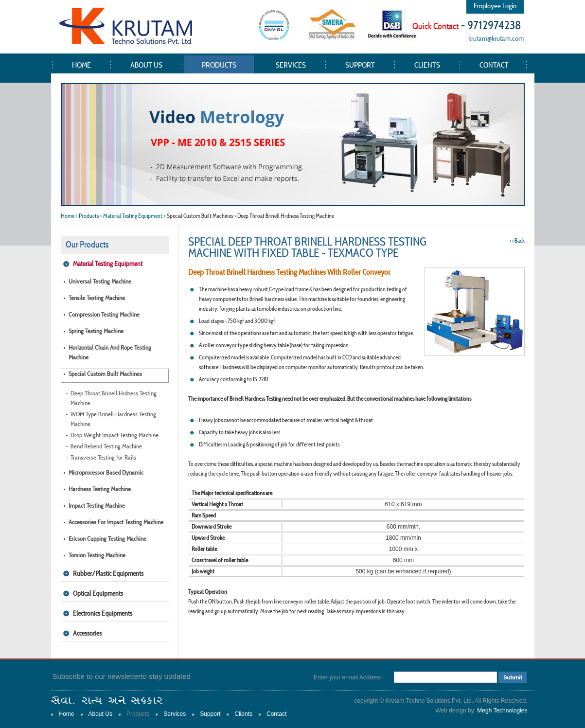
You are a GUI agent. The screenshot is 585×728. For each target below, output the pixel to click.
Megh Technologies (502, 710)
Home (81, 65)
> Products (87, 216)
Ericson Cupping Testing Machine (107, 539)
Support (360, 65)
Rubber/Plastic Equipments (108, 573)
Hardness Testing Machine (100, 489)
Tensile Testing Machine (97, 298)
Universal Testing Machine (100, 281)
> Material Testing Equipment (131, 216)
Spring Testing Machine (96, 331)
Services (291, 65)
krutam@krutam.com (496, 38)
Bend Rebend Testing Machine (106, 446)
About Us (146, 65)
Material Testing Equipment (108, 264)
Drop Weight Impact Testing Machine (115, 435)
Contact (494, 65)
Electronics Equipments (103, 613)
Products (219, 65)
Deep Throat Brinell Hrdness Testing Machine (114, 398)
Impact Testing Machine (97, 506)
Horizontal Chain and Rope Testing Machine (110, 352)
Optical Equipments (98, 593)
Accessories (87, 633)
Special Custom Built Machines (105, 374)
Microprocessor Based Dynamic (106, 472)
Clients (427, 65)
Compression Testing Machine (104, 314)
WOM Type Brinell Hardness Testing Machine (113, 419)
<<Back (517, 240)
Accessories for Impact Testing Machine (116, 522)
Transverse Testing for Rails (103, 457)
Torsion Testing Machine (97, 555)
